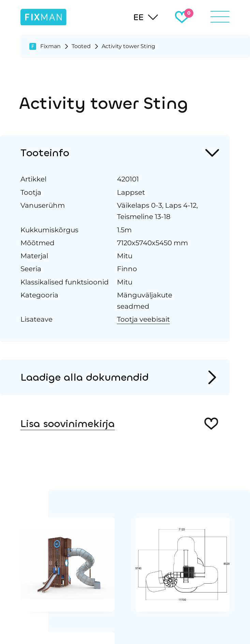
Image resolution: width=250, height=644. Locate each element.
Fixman (50, 46)
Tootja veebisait (143, 319)
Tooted (81, 46)
